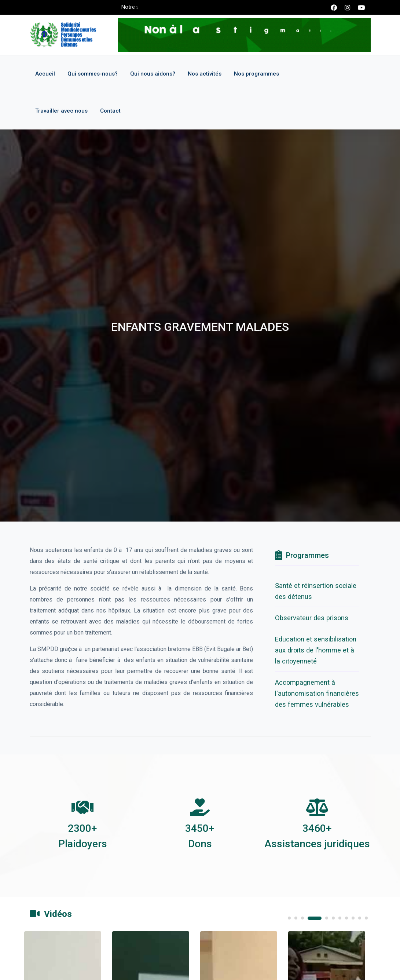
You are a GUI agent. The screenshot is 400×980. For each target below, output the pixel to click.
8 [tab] (346, 918)
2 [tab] (296, 918)
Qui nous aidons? (153, 74)
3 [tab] (302, 918)
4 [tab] (315, 918)
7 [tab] (340, 918)
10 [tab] (360, 918)
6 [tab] (333, 918)
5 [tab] (327, 918)
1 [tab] (289, 918)
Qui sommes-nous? (93, 74)
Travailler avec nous (61, 111)
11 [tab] (366, 918)
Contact (110, 111)
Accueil (45, 74)
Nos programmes (256, 74)
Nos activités (205, 74)
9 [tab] (353, 918)
